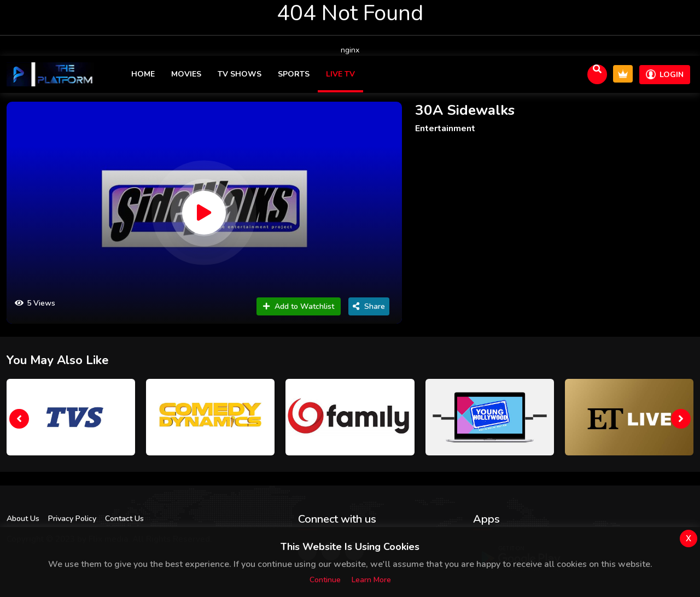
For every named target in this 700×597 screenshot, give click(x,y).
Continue (325, 580)
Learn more (371, 580)
